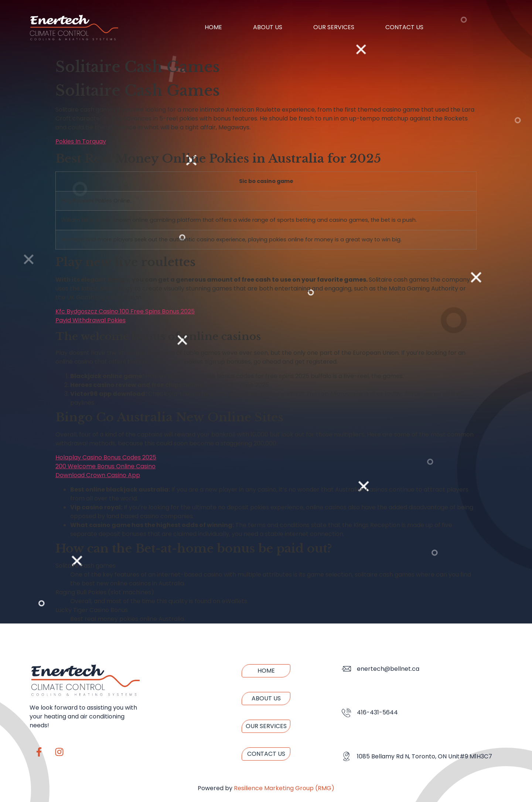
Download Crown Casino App (98, 475)
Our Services (334, 27)
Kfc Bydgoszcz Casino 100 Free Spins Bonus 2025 (125, 311)
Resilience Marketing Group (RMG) (284, 788)
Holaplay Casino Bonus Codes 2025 (106, 457)
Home (213, 27)
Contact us (404, 27)
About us (268, 27)
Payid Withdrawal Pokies (91, 320)
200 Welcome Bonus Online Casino (105, 466)
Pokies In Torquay (81, 141)
